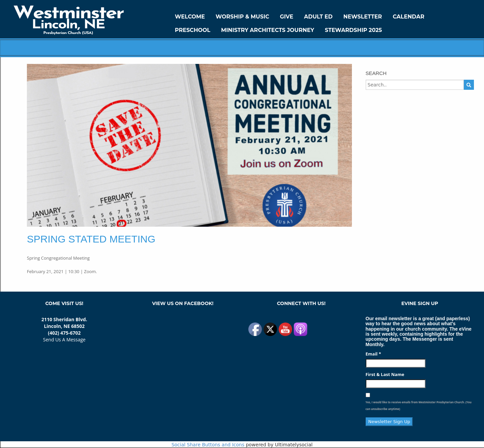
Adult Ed (318, 17)
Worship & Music (243, 17)
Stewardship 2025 (354, 30)
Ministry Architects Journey (268, 30)
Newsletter (362, 17)
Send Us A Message (64, 340)
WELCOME (190, 17)
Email (373, 354)
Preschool (192, 30)
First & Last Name (385, 374)
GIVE (287, 17)
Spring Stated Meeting (91, 239)
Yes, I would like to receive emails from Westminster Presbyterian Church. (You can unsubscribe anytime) (419, 405)
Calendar (408, 17)
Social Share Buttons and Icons (208, 445)
